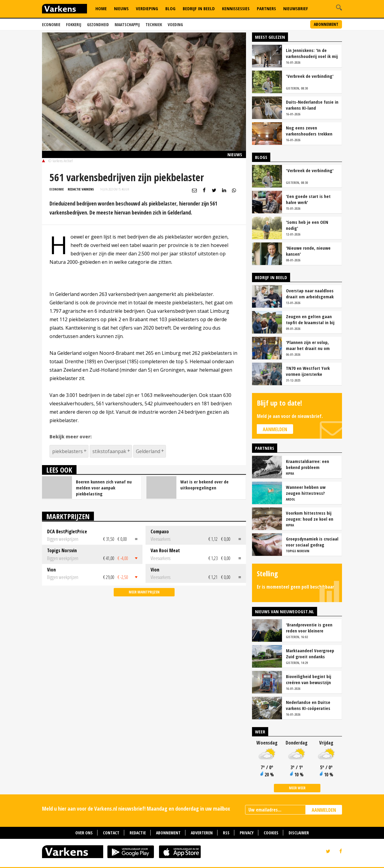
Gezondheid (98, 24)
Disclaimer (299, 833)
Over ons (84, 833)
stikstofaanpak (109, 451)
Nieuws (121, 8)
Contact (111, 833)
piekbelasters (67, 451)
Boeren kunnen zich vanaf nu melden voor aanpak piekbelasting (104, 488)
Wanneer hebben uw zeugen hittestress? (306, 490)
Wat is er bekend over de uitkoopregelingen (204, 485)
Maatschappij (127, 24)
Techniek (154, 24)
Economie (51, 24)
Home (101, 8)
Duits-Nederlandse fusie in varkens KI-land (312, 105)
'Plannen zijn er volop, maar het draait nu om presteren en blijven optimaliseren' (308, 345)
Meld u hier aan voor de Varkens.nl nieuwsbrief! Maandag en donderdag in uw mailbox (136, 809)
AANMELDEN (324, 810)
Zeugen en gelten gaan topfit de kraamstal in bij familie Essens (310, 319)
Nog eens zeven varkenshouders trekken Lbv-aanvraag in (309, 131)
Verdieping (147, 8)
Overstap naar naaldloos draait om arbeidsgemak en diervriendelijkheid (310, 294)
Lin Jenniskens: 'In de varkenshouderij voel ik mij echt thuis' (312, 53)
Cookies (271, 833)
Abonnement (326, 24)
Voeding (175, 24)
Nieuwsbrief (296, 8)
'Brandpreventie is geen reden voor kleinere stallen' (309, 628)
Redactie (138, 833)
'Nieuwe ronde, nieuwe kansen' (308, 251)
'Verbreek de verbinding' (310, 76)
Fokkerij (74, 24)
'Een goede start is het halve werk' (308, 199)
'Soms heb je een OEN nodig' (307, 225)
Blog (170, 8)
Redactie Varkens (81, 189)
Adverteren (202, 833)
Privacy (247, 833)
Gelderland (148, 451)
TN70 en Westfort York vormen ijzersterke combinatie (308, 371)
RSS (226, 833)
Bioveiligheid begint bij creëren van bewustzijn (309, 679)
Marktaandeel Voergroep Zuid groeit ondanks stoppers (310, 653)
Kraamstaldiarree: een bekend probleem (307, 464)
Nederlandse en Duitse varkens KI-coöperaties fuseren (308, 705)
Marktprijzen (68, 516)
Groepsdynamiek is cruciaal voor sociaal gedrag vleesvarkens (312, 542)
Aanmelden (275, 429)
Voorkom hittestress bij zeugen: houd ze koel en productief (310, 516)
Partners (266, 8)
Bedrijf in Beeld (199, 8)
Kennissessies (236, 8)
